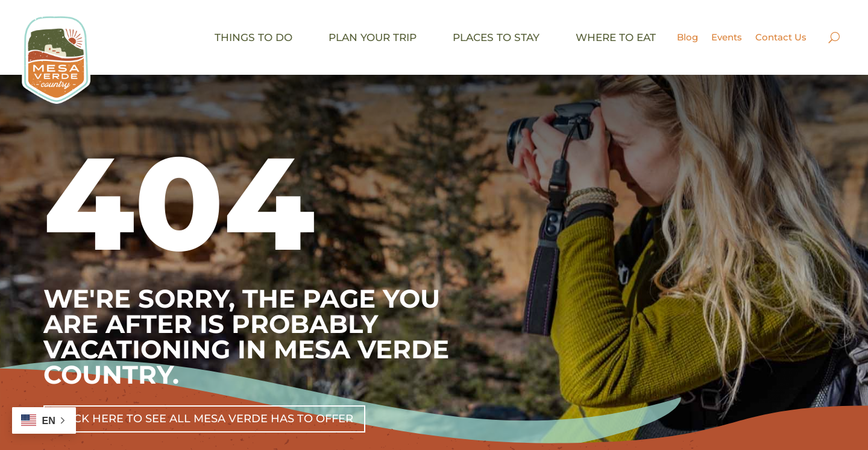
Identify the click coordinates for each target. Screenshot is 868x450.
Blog (687, 37)
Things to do (253, 37)
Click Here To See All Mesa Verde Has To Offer (204, 419)
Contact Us (781, 37)
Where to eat (616, 37)
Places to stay (496, 37)
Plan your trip (373, 37)
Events (727, 37)
